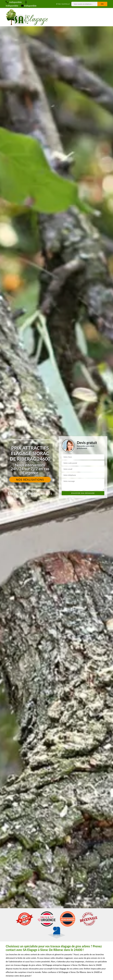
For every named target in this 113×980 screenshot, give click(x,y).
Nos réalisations (30, 480)
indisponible (14, 2)
